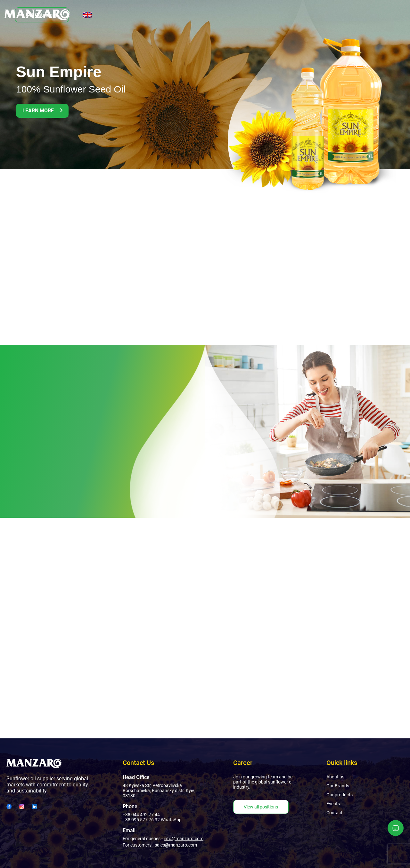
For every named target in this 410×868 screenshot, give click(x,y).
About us (105, 15)
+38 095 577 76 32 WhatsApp (152, 820)
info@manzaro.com (184, 839)
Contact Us (256, 15)
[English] (398, 15)
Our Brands (143, 15)
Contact (334, 813)
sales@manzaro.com (176, 845)
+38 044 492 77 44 (141, 815)
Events (221, 15)
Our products (185, 15)
